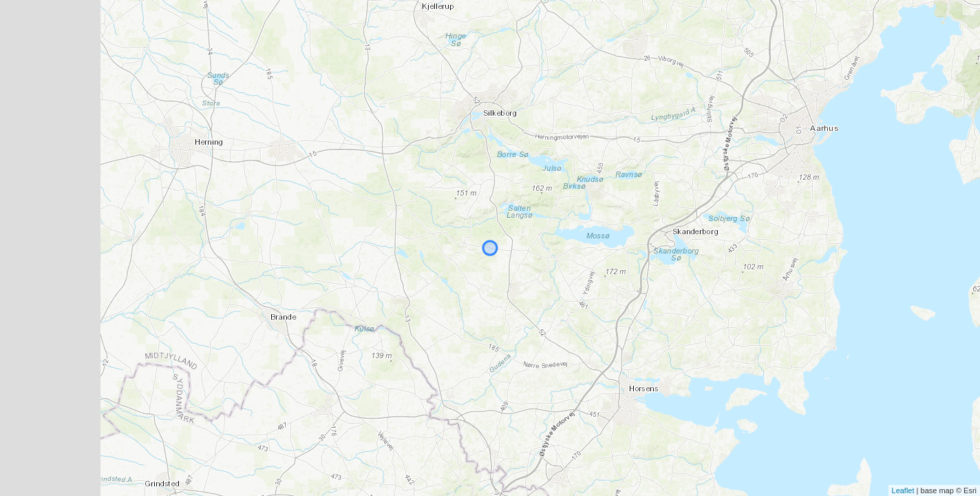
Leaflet (903, 490)
